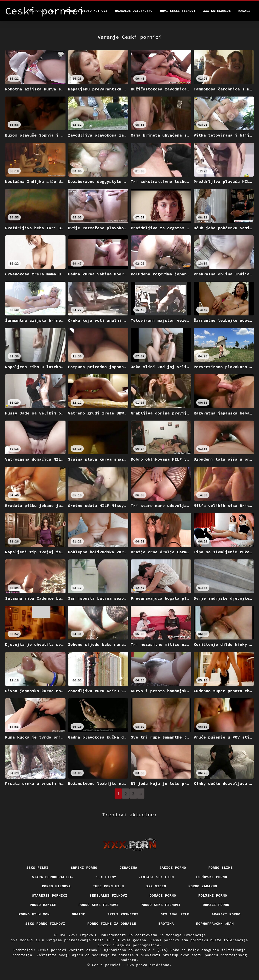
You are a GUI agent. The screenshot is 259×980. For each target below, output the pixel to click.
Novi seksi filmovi (178, 11)
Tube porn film (108, 886)
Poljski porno (213, 895)
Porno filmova (56, 886)
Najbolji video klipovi (86, 11)
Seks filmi (37, 868)
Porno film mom (34, 914)
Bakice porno (173, 868)
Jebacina (128, 868)
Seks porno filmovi (45, 924)
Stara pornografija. (53, 877)
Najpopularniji (43, 11)
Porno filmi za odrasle (112, 924)
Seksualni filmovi (108, 895)
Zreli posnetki (123, 914)
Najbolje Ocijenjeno (134, 11)
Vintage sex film (156, 877)
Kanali (244, 11)
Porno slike (221, 868)
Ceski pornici (107, 965)
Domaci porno (216, 905)
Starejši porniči (50, 895)
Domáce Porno (163, 895)
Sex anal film (175, 914)
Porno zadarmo (203, 886)
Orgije (79, 914)
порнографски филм (215, 924)
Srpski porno (84, 868)
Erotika (166, 924)
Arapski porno (226, 914)
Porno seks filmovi (99, 905)
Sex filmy (106, 877)
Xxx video (156, 886)
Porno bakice (43, 905)
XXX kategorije (217, 11)
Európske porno (212, 877)
